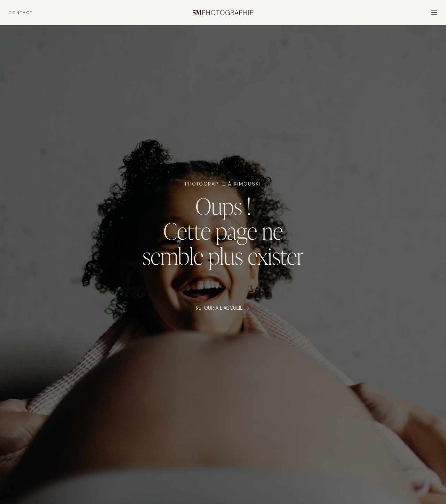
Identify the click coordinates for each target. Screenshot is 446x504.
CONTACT (21, 13)
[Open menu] (434, 12)
